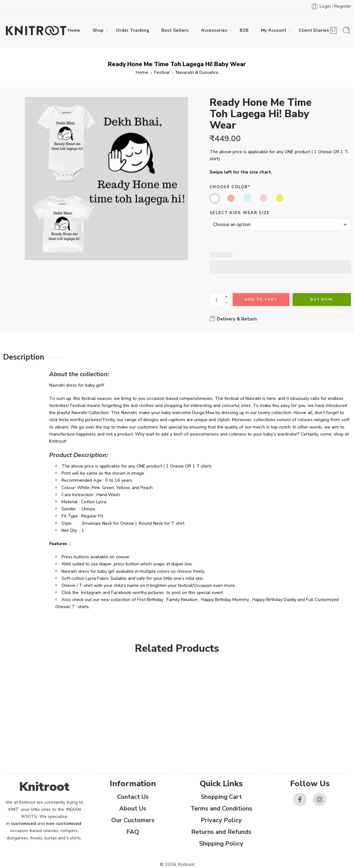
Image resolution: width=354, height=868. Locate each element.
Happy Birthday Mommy (225, 599)
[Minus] (226, 303)
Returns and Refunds (221, 832)
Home (74, 30)
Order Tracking (132, 30)
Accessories (214, 30)
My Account (274, 30)
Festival (162, 72)
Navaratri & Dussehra (197, 72)
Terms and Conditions (221, 808)
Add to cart (261, 299)
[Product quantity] (216, 300)
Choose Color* (230, 187)
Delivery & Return (233, 319)
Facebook (121, 592)
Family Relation (182, 599)
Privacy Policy (221, 820)
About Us (133, 808)
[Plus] (226, 296)
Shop (98, 30)
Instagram (91, 592)
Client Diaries (314, 30)
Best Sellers (175, 30)
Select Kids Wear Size (240, 213)
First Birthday (150, 599)
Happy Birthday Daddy (274, 599)
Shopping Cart (221, 797)
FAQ (133, 832)
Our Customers (133, 820)
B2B (244, 30)
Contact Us (133, 797)
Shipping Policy (221, 844)
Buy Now (322, 299)
